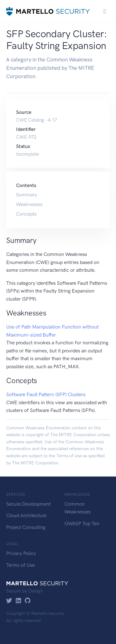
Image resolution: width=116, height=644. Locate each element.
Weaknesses (29, 204)
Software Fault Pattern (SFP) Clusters (46, 394)
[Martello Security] (48, 11)
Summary (27, 195)
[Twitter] (9, 601)
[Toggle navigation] (105, 11)
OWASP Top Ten (82, 523)
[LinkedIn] (18, 601)
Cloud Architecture (26, 515)
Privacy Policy (21, 553)
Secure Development (28, 504)
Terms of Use (69, 456)
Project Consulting (26, 527)
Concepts (26, 214)
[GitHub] (28, 601)
